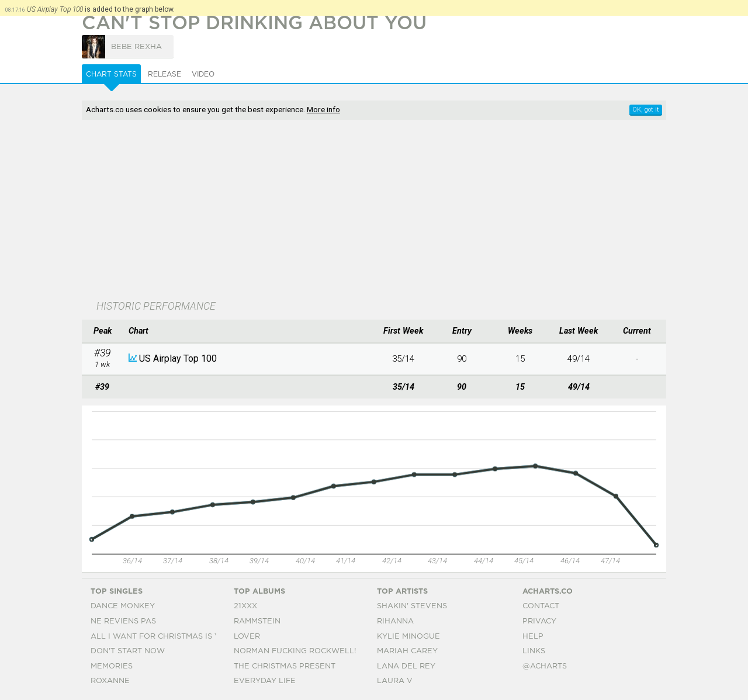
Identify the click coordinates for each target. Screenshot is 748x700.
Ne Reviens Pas (123, 621)
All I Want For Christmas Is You (161, 637)
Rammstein (257, 621)
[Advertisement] (374, 211)
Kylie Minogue (408, 637)
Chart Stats (111, 74)
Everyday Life (265, 681)
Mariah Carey (407, 651)
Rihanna (395, 621)
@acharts (545, 666)
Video (203, 74)
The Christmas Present (285, 666)
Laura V (395, 681)
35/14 (403, 359)
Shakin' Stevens (412, 606)
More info (323, 109)
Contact (541, 606)
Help (533, 637)
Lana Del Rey (406, 666)
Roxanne (110, 681)
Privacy (539, 621)
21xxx (245, 606)
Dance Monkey (123, 606)
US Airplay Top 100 (178, 358)
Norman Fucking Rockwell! (295, 651)
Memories (112, 666)
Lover (247, 637)
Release (165, 74)
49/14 (579, 359)
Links (534, 651)
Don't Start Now (128, 651)
